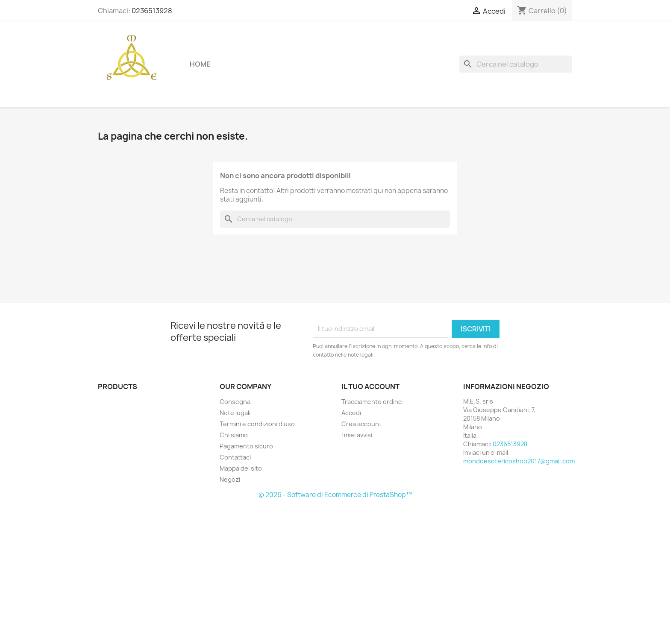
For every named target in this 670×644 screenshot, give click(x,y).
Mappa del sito (241, 468)
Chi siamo (234, 435)
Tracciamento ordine (372, 402)
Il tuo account (370, 386)
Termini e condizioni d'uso (257, 424)
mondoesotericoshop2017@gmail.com (519, 461)
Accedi (351, 413)
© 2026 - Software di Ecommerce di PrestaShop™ (335, 495)
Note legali (235, 413)
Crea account (361, 424)
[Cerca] (516, 64)
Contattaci (235, 457)
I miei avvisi (357, 435)
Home (200, 64)
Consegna (235, 402)
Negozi (230, 479)
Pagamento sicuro (246, 446)
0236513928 (152, 11)
